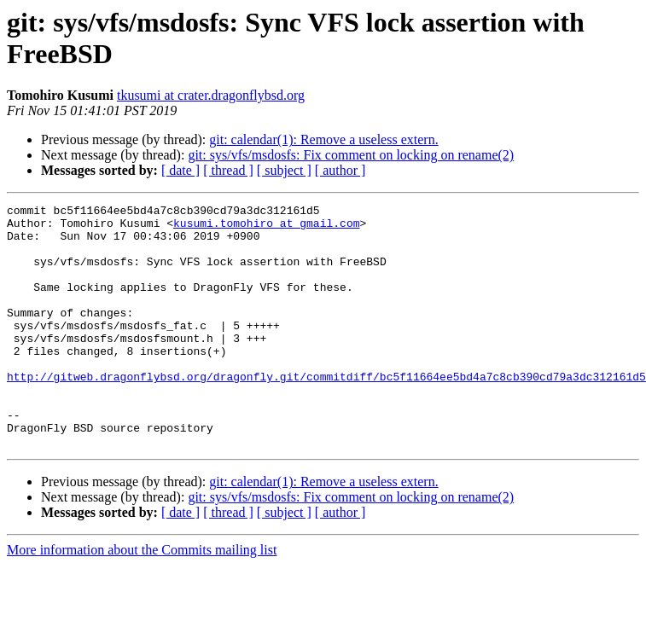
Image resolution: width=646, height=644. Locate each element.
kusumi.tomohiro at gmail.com (266, 228)
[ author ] (340, 170)
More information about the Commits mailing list (142, 598)
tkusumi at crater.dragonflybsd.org (211, 95)
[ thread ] (228, 170)
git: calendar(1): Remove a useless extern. (323, 139)
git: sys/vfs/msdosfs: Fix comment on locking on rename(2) (351, 155)
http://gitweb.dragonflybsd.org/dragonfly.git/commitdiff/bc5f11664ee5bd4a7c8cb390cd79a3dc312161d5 (326, 412)
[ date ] (180, 170)
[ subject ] (284, 170)
